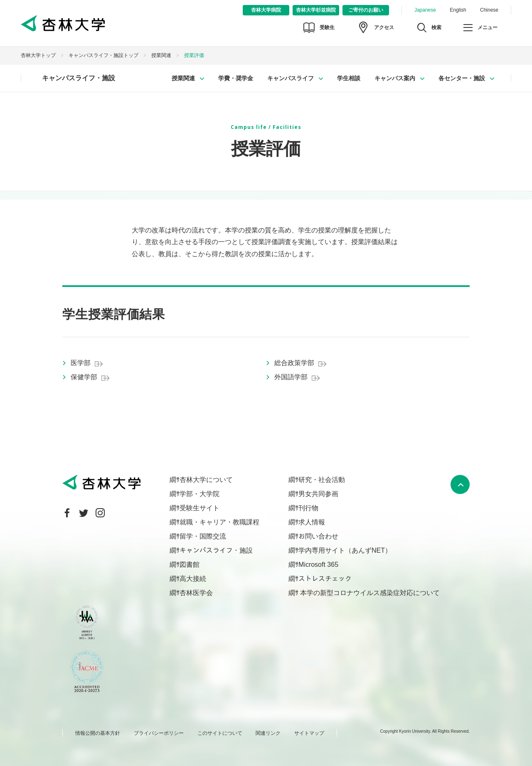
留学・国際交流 (203, 536)
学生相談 (349, 78)
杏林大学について (206, 480)
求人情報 (312, 522)
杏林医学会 (196, 593)
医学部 (81, 363)
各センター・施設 (462, 78)
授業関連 (161, 55)
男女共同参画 (318, 494)
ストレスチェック (325, 579)
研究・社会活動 (322, 480)
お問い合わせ (318, 536)
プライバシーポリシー (159, 733)
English (458, 10)
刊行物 (308, 508)
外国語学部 (291, 377)
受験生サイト (199, 508)
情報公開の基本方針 (98, 733)
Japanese (425, 10)
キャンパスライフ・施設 (79, 78)
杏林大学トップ (38, 55)
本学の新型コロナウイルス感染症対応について (369, 593)
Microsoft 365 (318, 565)
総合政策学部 (294, 363)
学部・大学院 (199, 494)
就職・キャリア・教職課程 (219, 522)
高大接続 (193, 579)
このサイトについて (220, 733)
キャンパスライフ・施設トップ (103, 55)
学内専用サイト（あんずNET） (345, 550)
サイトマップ (309, 733)
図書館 (190, 565)
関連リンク (268, 733)
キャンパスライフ (291, 78)
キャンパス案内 (395, 78)
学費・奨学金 (236, 78)
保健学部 (84, 377)
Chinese (489, 10)
